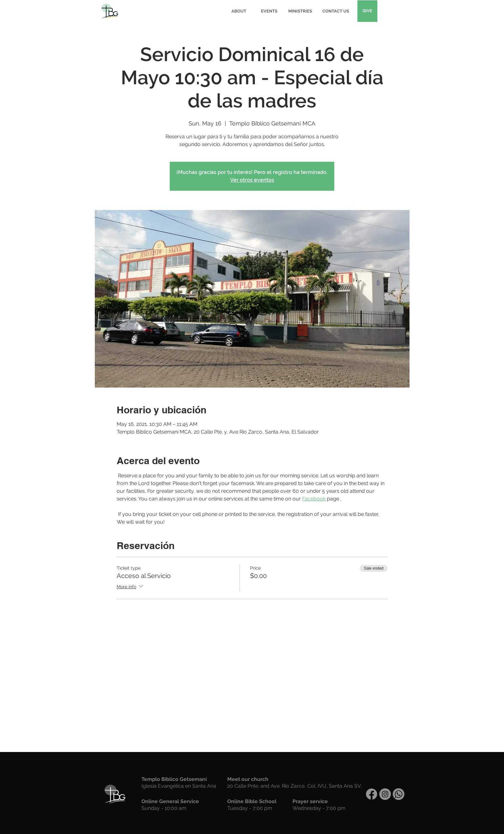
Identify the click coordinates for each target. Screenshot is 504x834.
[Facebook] (372, 794)
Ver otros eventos (252, 180)
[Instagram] (385, 794)
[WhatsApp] (399, 794)
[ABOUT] (239, 11)
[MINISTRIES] (300, 11)
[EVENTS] (269, 11)
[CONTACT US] (336, 11)
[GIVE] (367, 11)
